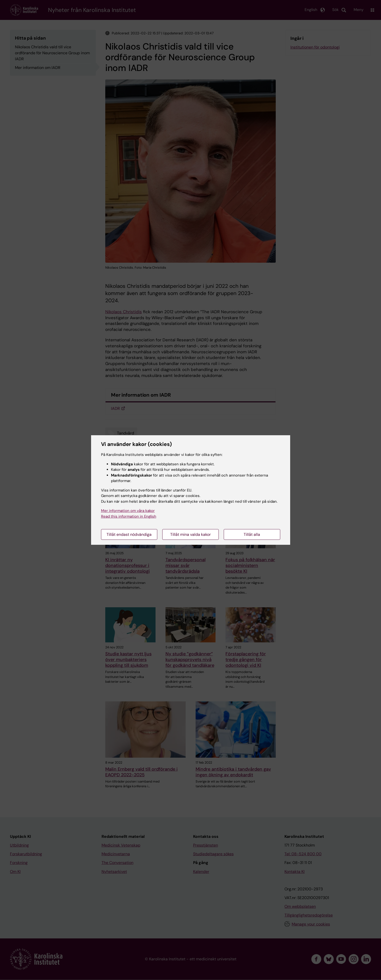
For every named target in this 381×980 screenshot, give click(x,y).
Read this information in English (129, 516)
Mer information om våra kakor (128, 511)
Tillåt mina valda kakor (190, 534)
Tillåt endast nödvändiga (129, 534)
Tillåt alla (252, 534)
